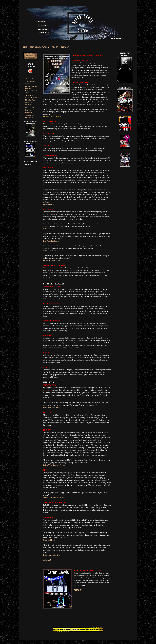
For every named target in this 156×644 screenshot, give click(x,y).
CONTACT (65, 47)
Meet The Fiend (30, 100)
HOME (24, 47)
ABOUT (55, 47)
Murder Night (30, 107)
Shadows (28, 110)
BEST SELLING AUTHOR (39, 47)
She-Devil (29, 113)
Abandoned (29, 79)
